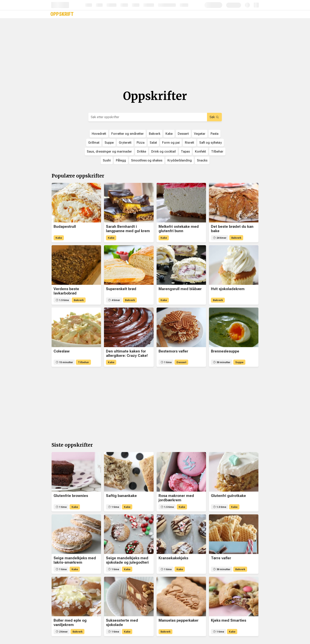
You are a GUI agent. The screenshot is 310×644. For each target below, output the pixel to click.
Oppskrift (62, 14)
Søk (214, 117)
